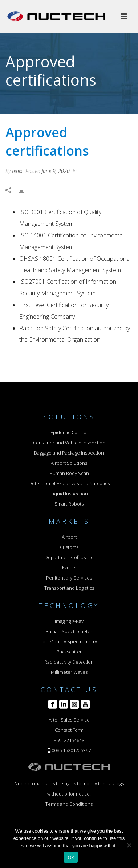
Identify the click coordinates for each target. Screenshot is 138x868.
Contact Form (69, 730)
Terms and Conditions (69, 804)
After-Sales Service (69, 720)
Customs (69, 547)
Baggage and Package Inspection (69, 453)
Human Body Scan (69, 473)
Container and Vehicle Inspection (69, 443)
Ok (71, 857)
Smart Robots (69, 504)
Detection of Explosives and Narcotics (69, 483)
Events (69, 567)
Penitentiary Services (69, 578)
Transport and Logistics (69, 588)
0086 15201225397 (71, 750)
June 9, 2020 (56, 171)
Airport (69, 537)
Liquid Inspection (69, 494)
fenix (17, 171)
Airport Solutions (69, 463)
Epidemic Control (69, 432)
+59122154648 (69, 740)
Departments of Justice (69, 557)
